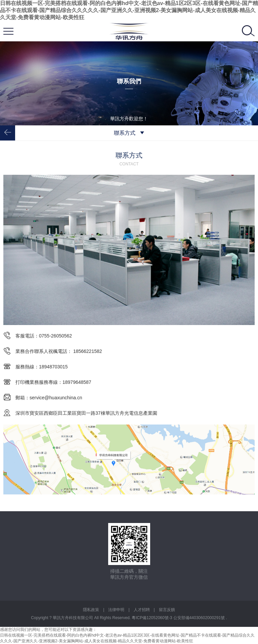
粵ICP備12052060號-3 (152, 618)
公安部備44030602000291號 (200, 618)
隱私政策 (91, 610)
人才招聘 (142, 610)
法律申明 (116, 610)
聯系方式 (129, 133)
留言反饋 (167, 610)
